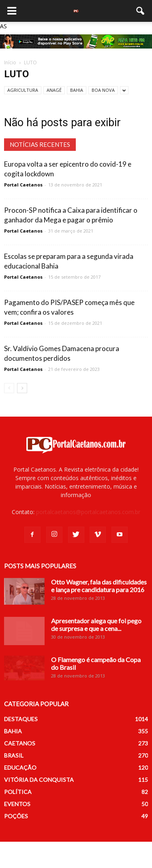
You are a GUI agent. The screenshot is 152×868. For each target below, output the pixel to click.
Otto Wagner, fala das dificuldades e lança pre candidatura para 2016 (99, 586)
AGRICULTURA (23, 90)
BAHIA (77, 90)
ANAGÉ (54, 90)
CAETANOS (20, 743)
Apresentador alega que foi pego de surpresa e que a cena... (96, 625)
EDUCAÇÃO (20, 767)
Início (10, 62)
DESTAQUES (21, 719)
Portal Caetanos (23, 185)
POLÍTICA (18, 792)
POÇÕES (16, 816)
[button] (141, 11)
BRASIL (14, 755)
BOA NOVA (103, 90)
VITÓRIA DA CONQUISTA (39, 780)
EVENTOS (17, 804)
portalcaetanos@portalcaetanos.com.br (88, 512)
